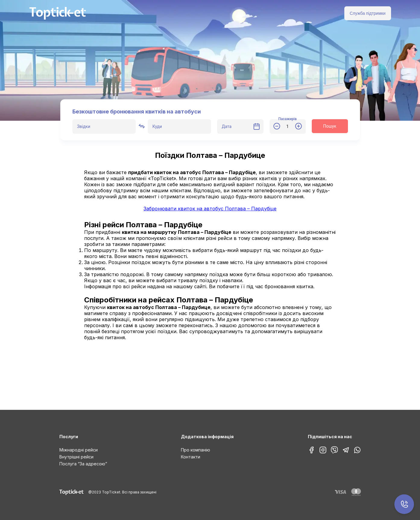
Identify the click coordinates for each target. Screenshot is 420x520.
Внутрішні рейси (76, 457)
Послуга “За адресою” (83, 464)
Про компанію (196, 450)
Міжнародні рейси (79, 450)
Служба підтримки (368, 13)
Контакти (191, 457)
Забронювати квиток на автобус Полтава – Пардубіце (210, 209)
